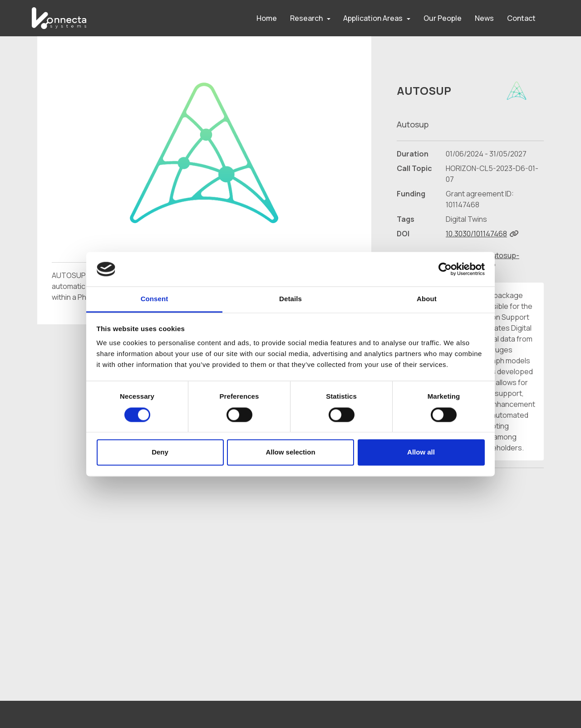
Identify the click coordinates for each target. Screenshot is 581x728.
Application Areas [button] (373, 18)
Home (267, 18)
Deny (160, 452)
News (484, 18)
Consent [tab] (155, 299)
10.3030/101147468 (476, 234)
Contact (521, 18)
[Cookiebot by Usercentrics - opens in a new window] (445, 269)
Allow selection (290, 452)
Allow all (421, 452)
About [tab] (427, 299)
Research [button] (306, 18)
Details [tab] (290, 299)
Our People (443, 18)
